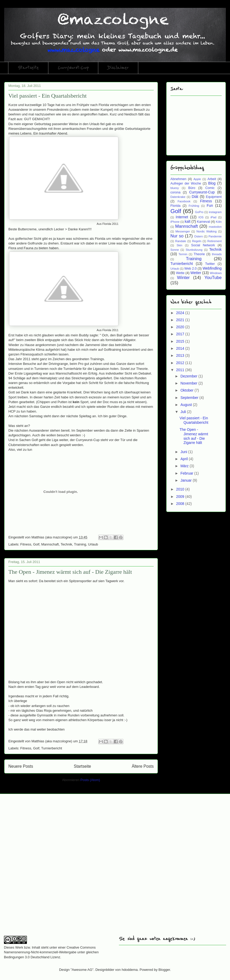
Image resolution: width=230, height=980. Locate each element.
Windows (216, 273)
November (189, 383)
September (190, 398)
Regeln (197, 241)
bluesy (175, 188)
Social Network (203, 245)
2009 (181, 497)
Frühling (194, 206)
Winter (183, 278)
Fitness (26, 544)
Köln (219, 222)
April (185, 459)
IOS (201, 217)
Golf (36, 544)
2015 (181, 341)
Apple (197, 179)
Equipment (214, 197)
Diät (195, 197)
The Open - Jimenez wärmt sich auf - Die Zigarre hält (70, 572)
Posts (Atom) (90, 780)
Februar (187, 473)
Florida (176, 206)
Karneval (204, 222)
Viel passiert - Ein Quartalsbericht (47, 96)
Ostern (199, 236)
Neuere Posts (21, 766)
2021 (181, 320)
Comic (210, 188)
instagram (215, 212)
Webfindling (212, 268)
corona (176, 192)
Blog (212, 183)
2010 (181, 489)
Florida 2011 (110, 224)
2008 (181, 504)
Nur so (177, 236)
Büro (192, 188)
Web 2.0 (190, 269)
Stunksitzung (194, 250)
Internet (182, 217)
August (186, 405)
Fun (210, 205)
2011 (181, 370)
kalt (188, 221)
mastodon (215, 227)
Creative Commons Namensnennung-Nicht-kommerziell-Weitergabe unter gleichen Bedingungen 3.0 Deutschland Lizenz (51, 952)
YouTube (213, 278)
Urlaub (93, 544)
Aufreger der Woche (186, 183)
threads (217, 254)
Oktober (187, 390)
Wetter (196, 273)
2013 (181, 355)
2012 (181, 363)
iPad (213, 217)
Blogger (164, 970)
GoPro (199, 212)
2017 (181, 334)
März (185, 466)
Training (80, 544)
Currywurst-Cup (73, 68)
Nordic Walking (206, 231)
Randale (181, 241)
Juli (184, 412)
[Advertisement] (58, 868)
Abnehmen (178, 179)
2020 (181, 327)
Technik (66, 544)
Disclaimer (118, 68)
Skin (180, 245)
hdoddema (130, 970)
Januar (186, 480)
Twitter (210, 264)
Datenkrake (178, 197)
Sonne (175, 250)
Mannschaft (50, 544)
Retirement (214, 241)
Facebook (184, 201)
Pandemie (215, 236)
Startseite (28, 68)
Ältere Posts (143, 766)
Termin (183, 254)
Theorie (199, 254)
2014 (181, 348)
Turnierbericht (52, 748)
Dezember (189, 376)
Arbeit (212, 179)
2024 (181, 313)
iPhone (175, 222)
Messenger (183, 231)
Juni (184, 452)
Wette (180, 273)
